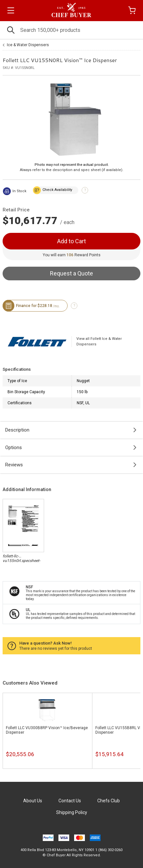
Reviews (14, 465)
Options (14, 447)
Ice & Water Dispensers (28, 45)
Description (17, 430)
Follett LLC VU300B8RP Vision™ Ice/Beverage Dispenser (47, 730)
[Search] (71, 30)
